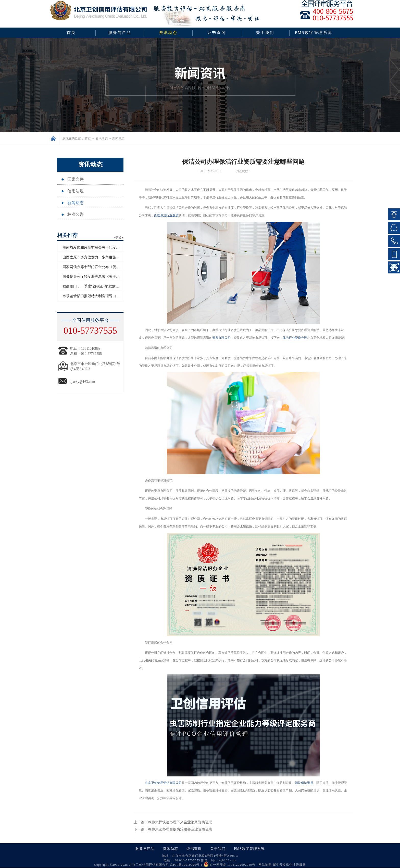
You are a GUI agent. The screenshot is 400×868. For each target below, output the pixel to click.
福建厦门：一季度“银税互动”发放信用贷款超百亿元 (103, 286)
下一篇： (173, 829)
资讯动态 (102, 139)
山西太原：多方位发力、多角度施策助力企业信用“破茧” (107, 257)
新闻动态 (118, 139)
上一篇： (173, 822)
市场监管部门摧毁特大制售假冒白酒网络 (95, 296)
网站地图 (264, 865)
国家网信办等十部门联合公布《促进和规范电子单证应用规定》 (112, 267)
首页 (71, 33)
